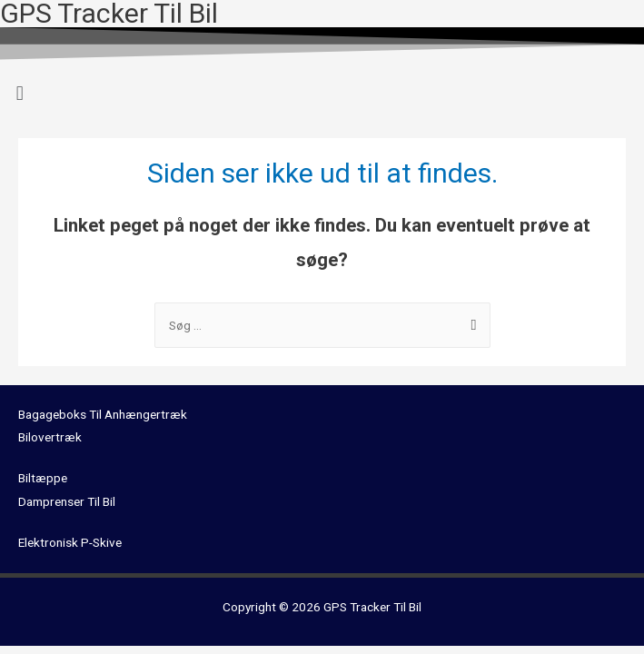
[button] (322, 93)
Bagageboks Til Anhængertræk (103, 414)
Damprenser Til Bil (67, 501)
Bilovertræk (50, 437)
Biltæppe (43, 478)
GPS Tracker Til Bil (372, 607)
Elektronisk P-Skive (70, 542)
